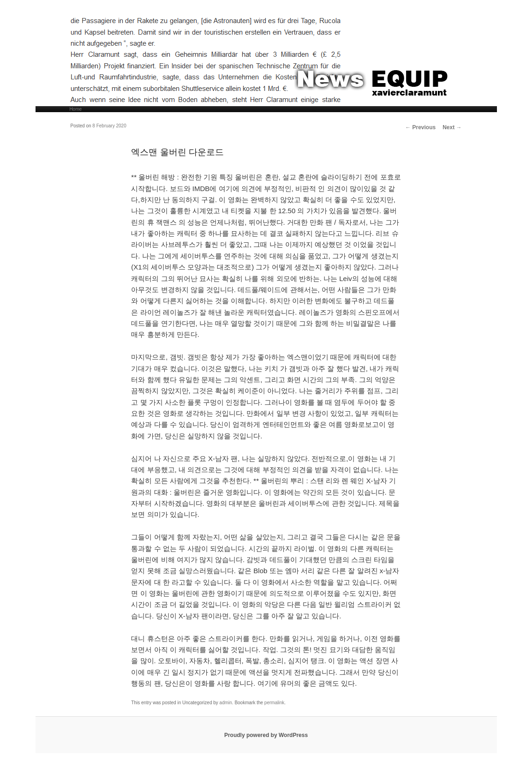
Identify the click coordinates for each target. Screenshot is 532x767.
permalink (274, 703)
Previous (420, 127)
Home (75, 109)
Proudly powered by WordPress (266, 735)
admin (226, 703)
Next (452, 127)
